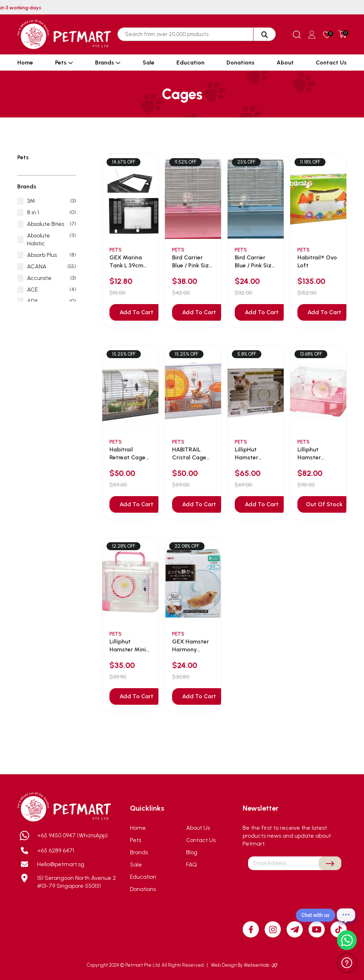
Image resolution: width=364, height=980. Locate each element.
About (285, 63)
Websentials (261, 965)
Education (190, 63)
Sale (149, 63)
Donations (241, 63)
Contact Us (331, 63)
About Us (198, 828)
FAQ (192, 865)
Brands (108, 63)
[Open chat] (346, 915)
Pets (64, 63)
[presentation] (295, 887)
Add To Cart (136, 312)
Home (25, 63)
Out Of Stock (324, 504)
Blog (192, 852)
